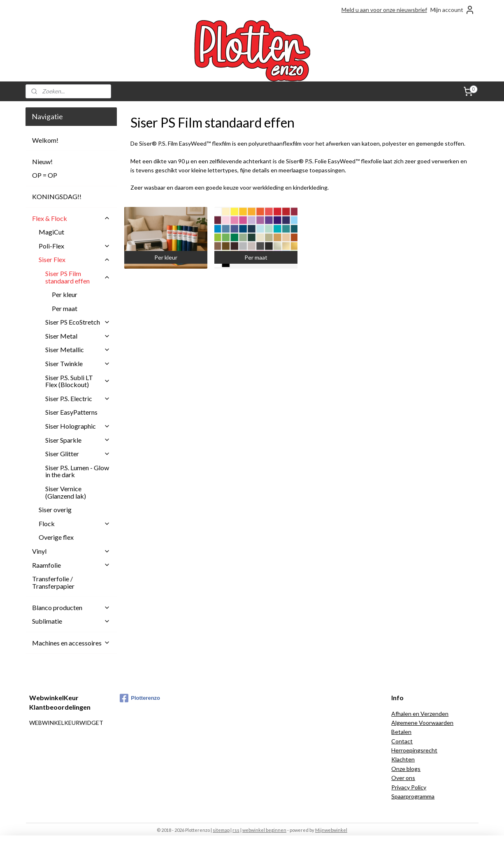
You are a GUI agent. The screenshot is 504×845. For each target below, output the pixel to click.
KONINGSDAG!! (57, 196)
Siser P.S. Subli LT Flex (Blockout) (78, 381)
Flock (74, 523)
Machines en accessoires (71, 643)
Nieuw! (42, 161)
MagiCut (51, 232)
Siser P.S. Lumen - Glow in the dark (77, 471)
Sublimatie (71, 621)
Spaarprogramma (413, 796)
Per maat (65, 308)
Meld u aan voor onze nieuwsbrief (384, 10)
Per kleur (65, 294)
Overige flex (56, 537)
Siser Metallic (78, 349)
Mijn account (453, 10)
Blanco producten (71, 607)
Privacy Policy (409, 787)
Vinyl (71, 551)
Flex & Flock (71, 218)
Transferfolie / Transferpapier (53, 582)
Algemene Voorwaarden (422, 723)
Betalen (401, 732)
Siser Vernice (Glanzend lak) (66, 492)
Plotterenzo (140, 698)
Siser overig (55, 510)
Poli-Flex (74, 246)
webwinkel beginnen (264, 830)
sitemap (221, 830)
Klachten (403, 759)
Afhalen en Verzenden (420, 714)
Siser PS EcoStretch (78, 322)
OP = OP (45, 175)
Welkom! (45, 140)
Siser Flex (74, 259)
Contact (402, 741)
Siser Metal (78, 336)
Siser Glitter (78, 454)
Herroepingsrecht (414, 750)
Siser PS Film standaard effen (78, 277)
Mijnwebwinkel (331, 830)
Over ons (403, 778)
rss (236, 830)
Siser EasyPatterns (71, 412)
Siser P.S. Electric (78, 398)
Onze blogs (406, 769)
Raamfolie (71, 565)
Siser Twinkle (78, 363)
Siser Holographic (78, 426)
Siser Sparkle (78, 440)
